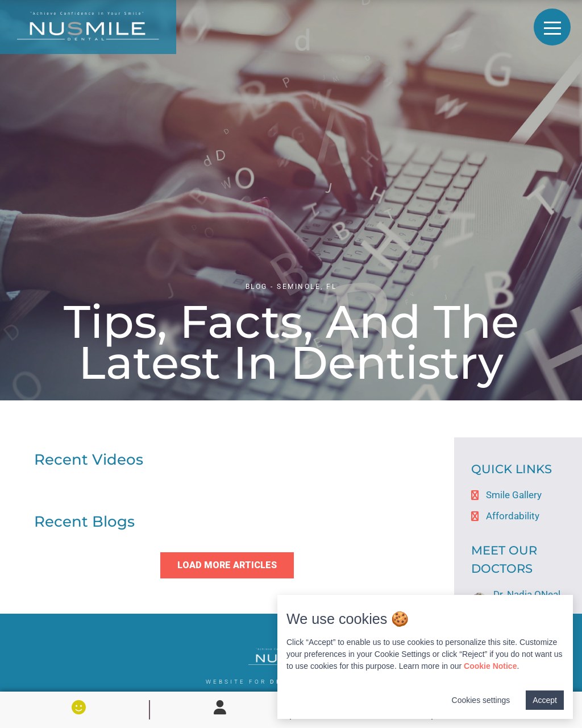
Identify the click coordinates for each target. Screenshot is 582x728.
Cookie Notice (490, 666)
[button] (227, 565)
